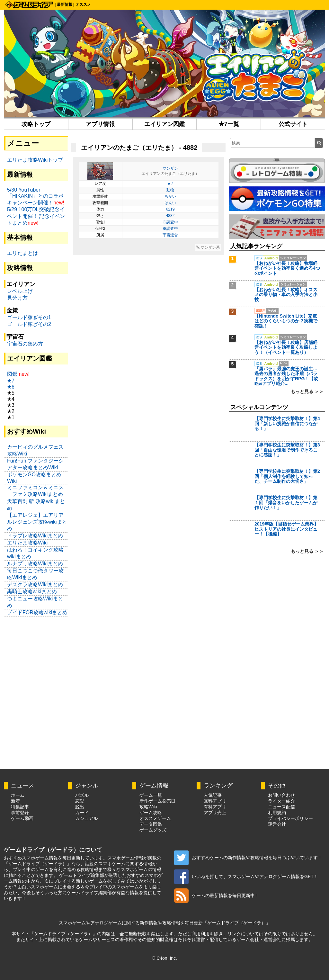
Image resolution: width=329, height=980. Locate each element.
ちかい (170, 196)
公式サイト (293, 124)
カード (82, 813)
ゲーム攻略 (151, 813)
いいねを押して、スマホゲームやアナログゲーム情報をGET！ (246, 877)
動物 (170, 190)
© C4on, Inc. (164, 958)
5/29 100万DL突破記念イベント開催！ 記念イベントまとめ (36, 216)
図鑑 (12, 374)
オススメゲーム (155, 818)
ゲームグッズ (153, 830)
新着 (15, 801)
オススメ (83, 4)
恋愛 (80, 801)
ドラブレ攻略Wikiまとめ (35, 536)
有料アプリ (215, 807)
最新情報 (65, 4)
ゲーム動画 (22, 818)
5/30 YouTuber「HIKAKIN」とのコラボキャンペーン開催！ (35, 196)
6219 (170, 209)
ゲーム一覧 (151, 795)
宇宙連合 (170, 235)
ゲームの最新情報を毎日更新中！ (217, 895)
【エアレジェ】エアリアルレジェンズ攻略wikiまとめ (37, 522)
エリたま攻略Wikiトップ (35, 160)
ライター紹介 (281, 801)
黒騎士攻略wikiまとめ (32, 592)
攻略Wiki (148, 807)
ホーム (18, 795)
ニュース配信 (281, 807)
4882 (170, 216)
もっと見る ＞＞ (307, 391)
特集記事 (20, 807)
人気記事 (213, 795)
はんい (170, 203)
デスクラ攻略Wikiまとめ (35, 584)
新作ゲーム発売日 (157, 801)
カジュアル (86, 818)
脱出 (80, 807)
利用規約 (277, 813)
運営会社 (277, 824)
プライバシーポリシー (290, 818)
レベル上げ (20, 291)
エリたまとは (22, 253)
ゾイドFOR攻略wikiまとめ (37, 612)
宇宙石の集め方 (25, 344)
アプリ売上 (215, 813)
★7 (170, 184)
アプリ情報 (100, 124)
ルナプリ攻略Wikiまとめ (35, 564)
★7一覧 (229, 124)
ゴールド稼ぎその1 (29, 317)
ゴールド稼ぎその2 (29, 324)
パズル (82, 795)
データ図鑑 (151, 824)
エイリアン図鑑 (164, 124)
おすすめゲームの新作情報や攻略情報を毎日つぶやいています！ (248, 858)
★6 (11, 387)
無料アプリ (215, 801)
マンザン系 (208, 247)
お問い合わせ (281, 795)
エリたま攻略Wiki (27, 543)
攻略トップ (36, 124)
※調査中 (170, 222)
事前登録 (20, 813)
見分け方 (17, 298)
